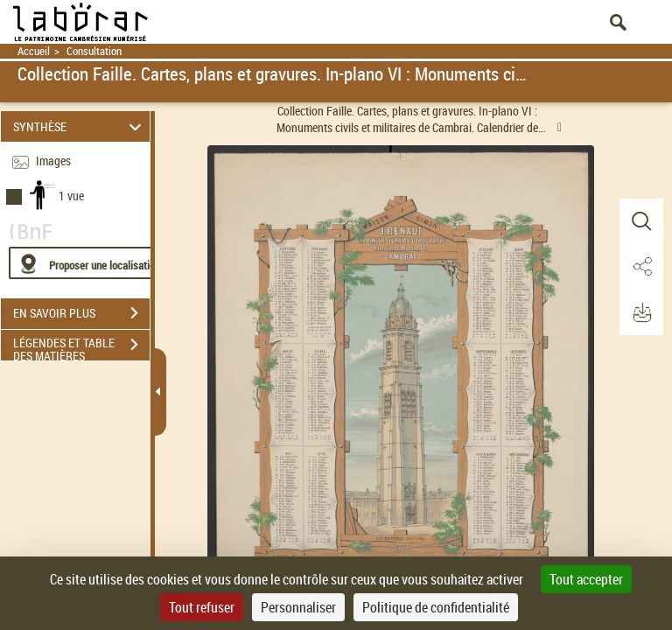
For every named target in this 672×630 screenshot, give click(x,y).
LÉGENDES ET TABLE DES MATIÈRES (81, 346)
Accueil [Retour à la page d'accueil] (34, 51)
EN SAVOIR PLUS (81, 313)
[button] (641, 221)
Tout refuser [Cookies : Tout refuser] (202, 607)
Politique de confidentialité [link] (436, 607)
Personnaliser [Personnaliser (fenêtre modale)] (298, 607)
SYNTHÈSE (80, 126)
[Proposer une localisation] (92, 263)
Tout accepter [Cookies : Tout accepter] (586, 579)
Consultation (94, 51)
